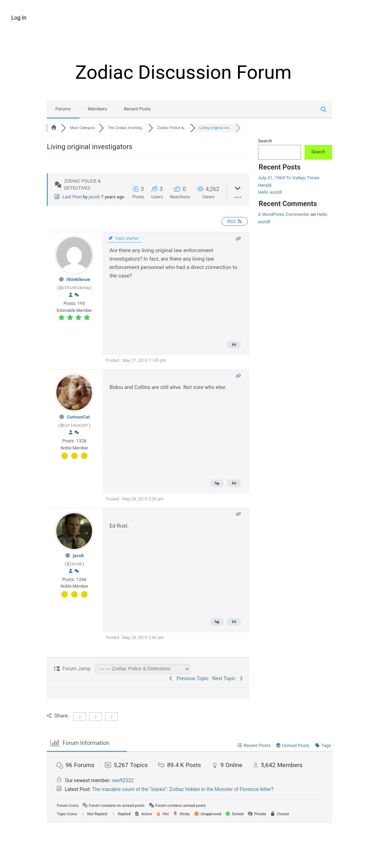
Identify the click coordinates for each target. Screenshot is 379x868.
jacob (94, 197)
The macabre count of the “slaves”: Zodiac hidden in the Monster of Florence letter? (183, 789)
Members (98, 109)
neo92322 (123, 780)
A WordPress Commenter (284, 214)
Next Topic (228, 678)
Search (265, 141)
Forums (63, 109)
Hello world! (270, 192)
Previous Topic (188, 678)
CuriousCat (78, 417)
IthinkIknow (78, 279)
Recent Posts (137, 109)
